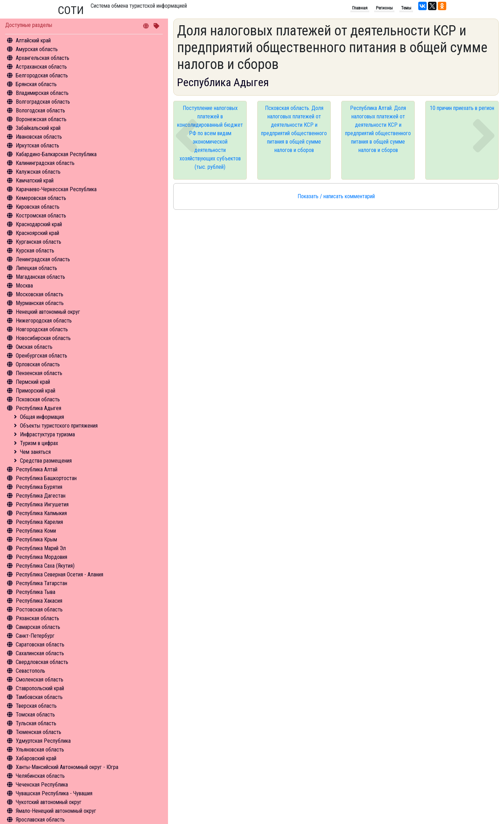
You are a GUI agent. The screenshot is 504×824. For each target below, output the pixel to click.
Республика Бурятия (39, 487)
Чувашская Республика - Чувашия (54, 793)
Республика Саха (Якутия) (45, 566)
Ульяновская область (40, 750)
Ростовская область (39, 610)
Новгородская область (42, 329)
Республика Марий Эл (41, 548)
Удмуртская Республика (43, 741)
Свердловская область (42, 662)
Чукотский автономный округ (49, 802)
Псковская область (38, 399)
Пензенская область (39, 373)
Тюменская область (38, 732)
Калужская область (38, 172)
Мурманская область (40, 303)
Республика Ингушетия (42, 504)
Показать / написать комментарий (336, 196)
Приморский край (36, 391)
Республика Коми (36, 531)
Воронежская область (41, 119)
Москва (24, 286)
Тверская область (36, 706)
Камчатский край (35, 181)
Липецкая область (36, 268)
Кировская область (38, 207)
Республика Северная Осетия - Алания (59, 574)
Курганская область (38, 242)
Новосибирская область (43, 338)
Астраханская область (41, 67)
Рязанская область (37, 618)
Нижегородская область (44, 321)
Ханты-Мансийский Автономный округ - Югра (67, 767)
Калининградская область (45, 163)
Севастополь (30, 671)
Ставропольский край (40, 688)
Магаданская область (40, 277)
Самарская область (38, 627)
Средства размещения (46, 461)
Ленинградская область (43, 259)
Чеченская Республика (42, 785)
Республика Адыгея (38, 408)
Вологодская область (40, 110)
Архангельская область (43, 58)
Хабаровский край (36, 758)
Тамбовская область (39, 697)
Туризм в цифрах (39, 443)
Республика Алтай (37, 469)
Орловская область (38, 364)
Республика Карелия (39, 522)
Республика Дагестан (41, 496)
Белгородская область (42, 75)
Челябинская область (40, 776)
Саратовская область (40, 645)
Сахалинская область (40, 653)
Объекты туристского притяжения (59, 426)
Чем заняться (35, 452)
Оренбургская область (41, 356)
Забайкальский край (38, 128)
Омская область (34, 347)
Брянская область (36, 84)
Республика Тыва (36, 592)
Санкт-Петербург (35, 636)
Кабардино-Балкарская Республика (56, 154)
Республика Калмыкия (41, 513)
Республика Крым (36, 539)
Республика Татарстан (41, 583)
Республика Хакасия (39, 601)
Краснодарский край (39, 224)
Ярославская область (40, 820)
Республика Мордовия (41, 557)
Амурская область (37, 49)
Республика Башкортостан (46, 478)
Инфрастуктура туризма (47, 434)
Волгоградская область (43, 102)
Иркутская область (37, 146)
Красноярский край (37, 233)
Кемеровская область (41, 198)
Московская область (40, 294)
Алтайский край (33, 40)
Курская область (35, 251)
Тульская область (36, 723)
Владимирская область (42, 93)
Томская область (35, 715)
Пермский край (33, 382)
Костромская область (41, 216)
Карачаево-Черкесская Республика (56, 189)
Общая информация (42, 417)
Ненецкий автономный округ (48, 312)
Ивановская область (39, 137)
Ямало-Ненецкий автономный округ (56, 811)
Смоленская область (40, 680)
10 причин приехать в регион (462, 108)
